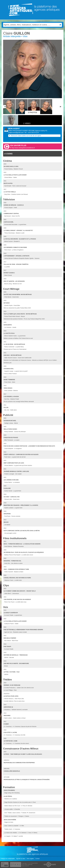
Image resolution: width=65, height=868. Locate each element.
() (41, 131)
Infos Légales (30, 859)
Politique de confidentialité (8, 859)
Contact (38, 859)
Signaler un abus (21, 859)
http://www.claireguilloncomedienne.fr (23, 148)
